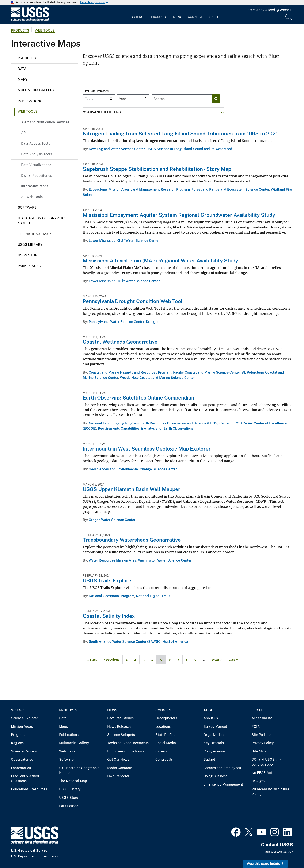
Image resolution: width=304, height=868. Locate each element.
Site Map (259, 751)
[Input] (266, 17)
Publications (30, 101)
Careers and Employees (222, 768)
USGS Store (29, 255)
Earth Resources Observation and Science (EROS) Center (186, 423)
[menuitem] (139, 14)
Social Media (166, 743)
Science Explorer (24, 718)
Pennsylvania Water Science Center (116, 322)
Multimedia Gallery (36, 90)
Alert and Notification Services (45, 122)
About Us (211, 718)
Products (159, 17)
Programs (19, 735)
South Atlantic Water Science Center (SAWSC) (125, 642)
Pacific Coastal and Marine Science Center (206, 372)
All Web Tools (32, 197)
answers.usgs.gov (279, 851)
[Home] (30, 20)
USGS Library (30, 245)
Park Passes (29, 266)
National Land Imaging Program (114, 423)
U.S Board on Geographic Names (41, 221)
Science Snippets (121, 735)
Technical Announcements (128, 743)
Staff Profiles (166, 735)
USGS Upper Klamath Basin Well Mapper (132, 489)
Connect (195, 17)
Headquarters (166, 718)
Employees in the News (126, 751)
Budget (209, 759)
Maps (23, 79)
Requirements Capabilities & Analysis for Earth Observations (146, 429)
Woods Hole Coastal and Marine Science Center (157, 378)
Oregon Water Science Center (112, 520)
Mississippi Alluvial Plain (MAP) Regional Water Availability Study (160, 261)
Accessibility (262, 718)
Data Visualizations (36, 165)
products (20, 30)
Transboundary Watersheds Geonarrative (132, 540)
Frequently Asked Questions (269, 10)
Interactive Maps (35, 186)
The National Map (34, 234)
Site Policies (261, 735)
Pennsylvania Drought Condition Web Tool (133, 301)
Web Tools (45, 30)
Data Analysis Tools (37, 154)
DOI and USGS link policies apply (266, 762)
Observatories (22, 759)
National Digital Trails (153, 596)
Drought (152, 322)
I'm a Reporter (118, 776)
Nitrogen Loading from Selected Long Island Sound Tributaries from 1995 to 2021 (180, 134)
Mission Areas (22, 727)
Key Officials (214, 743)
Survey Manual (215, 727)
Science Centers (24, 751)
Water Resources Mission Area (113, 560)
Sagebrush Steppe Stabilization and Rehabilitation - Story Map (157, 169)
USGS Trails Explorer (108, 580)
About (213, 17)
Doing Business (215, 776)
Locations (163, 727)
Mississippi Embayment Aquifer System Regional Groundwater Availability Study (179, 215)
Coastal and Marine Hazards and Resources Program (130, 372)
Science (139, 17)
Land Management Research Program (160, 190)
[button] (153, 112)
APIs (25, 133)
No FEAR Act (262, 773)
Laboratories (21, 768)
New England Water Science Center (117, 149)
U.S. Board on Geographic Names (79, 770)
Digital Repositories (37, 176)
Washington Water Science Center (165, 560)
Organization (214, 735)
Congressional (215, 751)
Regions (17, 743)
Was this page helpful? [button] (265, 864)
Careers (161, 751)
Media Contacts (120, 768)
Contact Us (164, 759)
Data (22, 69)
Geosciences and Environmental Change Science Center (133, 469)
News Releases (119, 727)
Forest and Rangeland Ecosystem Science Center (230, 190)
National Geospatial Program (111, 596)
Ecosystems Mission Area (109, 190)
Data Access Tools (36, 144)
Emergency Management (223, 784)
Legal (257, 710)
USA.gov (258, 781)
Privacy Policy (263, 743)
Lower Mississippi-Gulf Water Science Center (124, 241)
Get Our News (118, 759)
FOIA (256, 727)
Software (27, 207)
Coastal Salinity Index (109, 616)
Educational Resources (29, 789)
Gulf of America (176, 642)
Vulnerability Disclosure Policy (270, 792)
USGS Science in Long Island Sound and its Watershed (189, 149)
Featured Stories (120, 718)
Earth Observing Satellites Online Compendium (139, 398)
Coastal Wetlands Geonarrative (120, 342)
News (178, 17)
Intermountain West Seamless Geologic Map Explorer (147, 449)
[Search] (289, 17)
